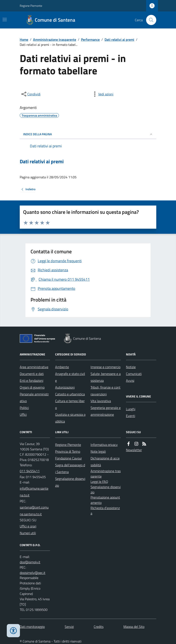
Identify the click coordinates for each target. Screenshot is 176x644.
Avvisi (130, 380)
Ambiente (62, 367)
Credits (99, 627)
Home (24, 39)
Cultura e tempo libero (70, 404)
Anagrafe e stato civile (70, 377)
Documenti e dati (32, 374)
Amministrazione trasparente (55, 39)
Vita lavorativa (101, 401)
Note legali (98, 451)
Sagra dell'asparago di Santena (70, 468)
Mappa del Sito (134, 627)
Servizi (69, 627)
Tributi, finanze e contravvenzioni (105, 391)
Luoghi (131, 409)
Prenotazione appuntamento (105, 500)
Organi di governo (32, 387)
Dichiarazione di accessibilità (105, 462)
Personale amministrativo (34, 397)
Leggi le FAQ (99, 482)
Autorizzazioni (65, 387)
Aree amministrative (34, 367)
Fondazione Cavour (68, 458)
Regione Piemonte (31, 6)
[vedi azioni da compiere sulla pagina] (102, 94)
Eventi (131, 416)
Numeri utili (28, 533)
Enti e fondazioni (31, 380)
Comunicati (134, 374)
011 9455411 (30, 471)
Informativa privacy (104, 445)
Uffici (23, 414)
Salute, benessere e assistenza (106, 377)
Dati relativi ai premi (119, 39)
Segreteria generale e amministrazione (106, 411)
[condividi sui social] (31, 94)
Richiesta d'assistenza (105, 511)
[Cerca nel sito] (149, 20)
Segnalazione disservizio (70, 482)
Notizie (131, 367)
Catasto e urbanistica (70, 394)
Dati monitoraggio (32, 627)
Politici (24, 408)
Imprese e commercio (105, 367)
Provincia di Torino (68, 451)
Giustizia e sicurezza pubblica (70, 418)
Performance (90, 39)
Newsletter (134, 450)
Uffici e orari (28, 526)
